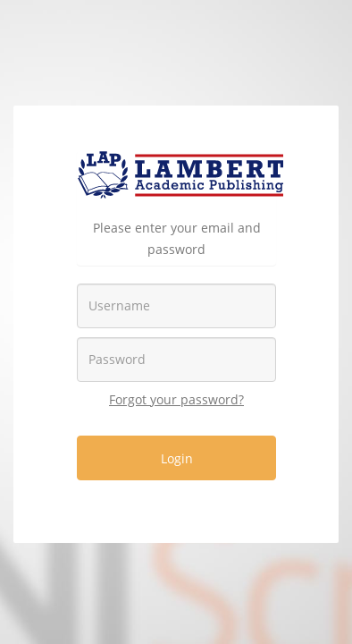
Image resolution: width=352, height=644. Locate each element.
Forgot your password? (176, 399)
